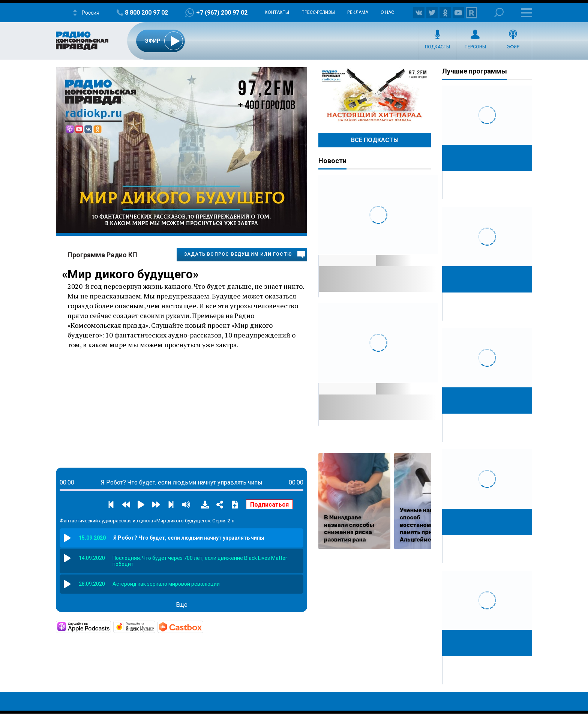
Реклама (358, 12)
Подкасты (437, 47)
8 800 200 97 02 (146, 13)
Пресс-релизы (318, 12)
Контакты (277, 12)
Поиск (499, 13)
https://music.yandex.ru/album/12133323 (154, 626)
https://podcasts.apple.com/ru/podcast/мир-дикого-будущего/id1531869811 (110, 626)
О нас (387, 12)
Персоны (475, 47)
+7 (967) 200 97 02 (222, 13)
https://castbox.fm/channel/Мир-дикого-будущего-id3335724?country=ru (202, 626)
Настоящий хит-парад (375, 95)
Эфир (513, 47)
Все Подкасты (375, 140)
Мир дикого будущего (130, 274)
